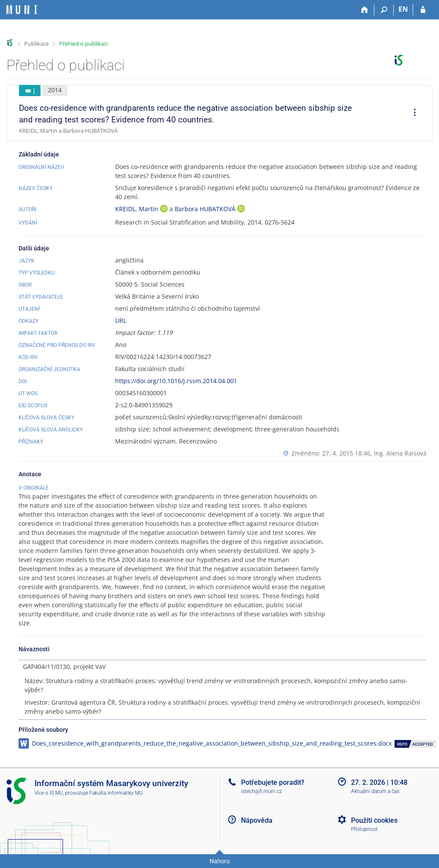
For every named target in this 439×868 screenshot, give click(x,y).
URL (121, 320)
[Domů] (365, 10)
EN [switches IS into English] (403, 9)
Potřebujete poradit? (273, 782)
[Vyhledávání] (384, 10)
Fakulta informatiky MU (116, 793)
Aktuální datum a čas (375, 791)
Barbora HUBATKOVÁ (206, 209)
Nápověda (257, 820)
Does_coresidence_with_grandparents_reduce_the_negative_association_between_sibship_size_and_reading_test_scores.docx (212, 743)
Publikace (36, 44)
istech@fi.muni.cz (262, 791)
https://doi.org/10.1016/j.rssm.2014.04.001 (176, 381)
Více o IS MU (49, 793)
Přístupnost (364, 829)
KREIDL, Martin (138, 209)
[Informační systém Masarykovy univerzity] (22, 10)
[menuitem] (412, 113)
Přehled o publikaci (83, 44)
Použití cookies (374, 820)
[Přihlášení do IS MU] (423, 10)
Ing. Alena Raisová (400, 453)
